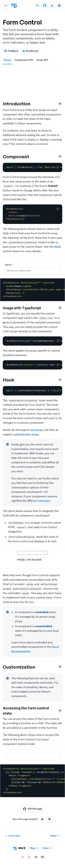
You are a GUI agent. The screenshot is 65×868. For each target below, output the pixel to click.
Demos (8, 60)
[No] (49, 819)
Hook (58, 247)
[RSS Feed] (23, 857)
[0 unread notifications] (52, 6)
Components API (24, 60)
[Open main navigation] (6, 6)
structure (44, 501)
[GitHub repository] (45, 6)
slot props (37, 430)
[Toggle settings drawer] (59, 6)
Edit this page (32, 809)
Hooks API (42, 60)
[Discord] (42, 857)
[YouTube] (36, 857)
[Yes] (42, 819)
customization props (26, 434)
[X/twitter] (29, 857)
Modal (55, 836)
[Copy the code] (58, 167)
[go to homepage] (14, 6)
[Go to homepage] (19, 848)
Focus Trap (12, 836)
